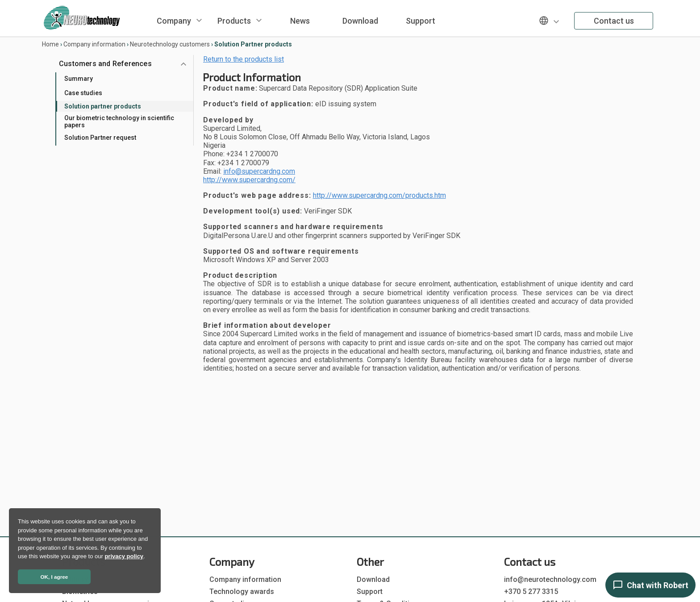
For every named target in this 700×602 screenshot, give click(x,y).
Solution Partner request (100, 138)
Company (174, 21)
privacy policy (124, 556)
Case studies (83, 93)
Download (360, 21)
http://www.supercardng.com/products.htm (379, 195)
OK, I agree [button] (54, 577)
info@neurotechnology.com (550, 579)
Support (421, 21)
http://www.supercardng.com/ (249, 180)
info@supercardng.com (259, 171)
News (300, 21)
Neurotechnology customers (170, 44)
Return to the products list (244, 59)
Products (234, 21)
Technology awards (242, 592)
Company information (94, 44)
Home (50, 44)
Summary (79, 79)
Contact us (614, 21)
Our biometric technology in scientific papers (119, 121)
